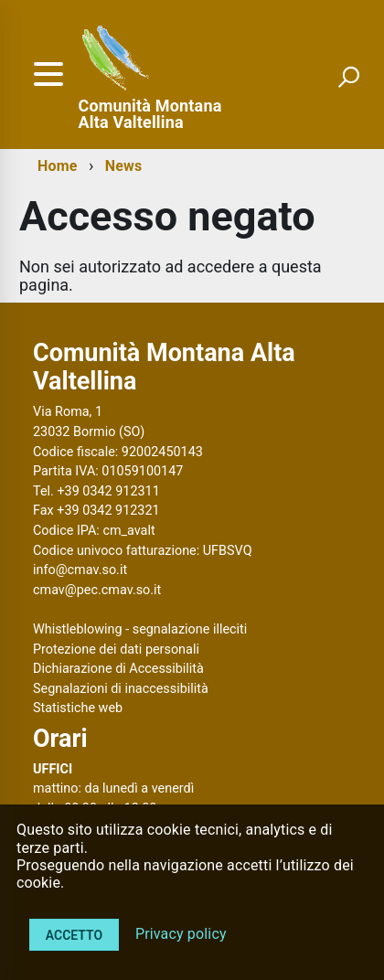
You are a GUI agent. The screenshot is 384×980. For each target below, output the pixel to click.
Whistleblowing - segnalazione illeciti (140, 629)
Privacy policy (181, 934)
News (124, 166)
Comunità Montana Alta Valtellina (150, 114)
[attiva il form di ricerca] (348, 77)
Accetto (74, 935)
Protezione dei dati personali (116, 650)
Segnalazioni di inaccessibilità (121, 689)
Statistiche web (78, 708)
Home (57, 166)
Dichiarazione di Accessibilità (118, 669)
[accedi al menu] (48, 74)
